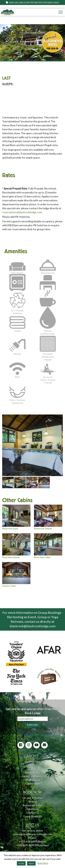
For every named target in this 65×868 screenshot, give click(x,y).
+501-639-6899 (28, 841)
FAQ (32, 765)
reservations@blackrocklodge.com (22, 212)
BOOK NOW (32, 792)
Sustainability (32, 773)
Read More (43, 863)
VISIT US (32, 825)
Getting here (33, 761)
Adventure (33, 809)
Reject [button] (31, 863)
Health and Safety (32, 776)
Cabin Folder (33, 784)
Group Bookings (32, 816)
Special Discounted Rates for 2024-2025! (33, 2)
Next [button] (59, 445)
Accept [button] (21, 863)
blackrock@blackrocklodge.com (33, 626)
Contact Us (33, 813)
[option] (32, 445)
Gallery (32, 769)
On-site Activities (32, 798)
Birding (33, 801)
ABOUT (33, 756)
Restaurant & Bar (32, 805)
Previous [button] (6, 445)
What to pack (32, 780)
